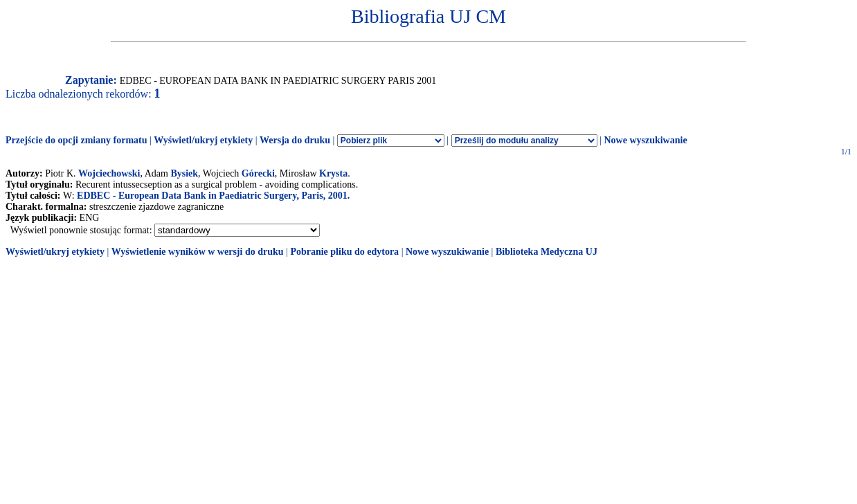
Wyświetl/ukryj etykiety (203, 140)
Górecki (258, 173)
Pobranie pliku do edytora (344, 252)
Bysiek (184, 173)
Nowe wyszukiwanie (645, 140)
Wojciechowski (109, 173)
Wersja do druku (295, 140)
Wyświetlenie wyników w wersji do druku (198, 252)
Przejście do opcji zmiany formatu (76, 140)
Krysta (333, 173)
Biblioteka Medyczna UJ (547, 252)
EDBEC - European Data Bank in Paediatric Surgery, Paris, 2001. (213, 196)
